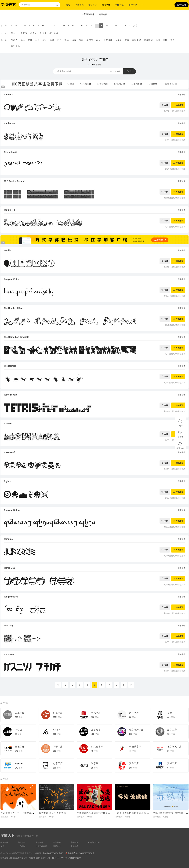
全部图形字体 (88, 14)
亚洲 (30, 40)
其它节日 (54, 33)
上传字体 (22, 846)
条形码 (90, 40)
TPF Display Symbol (14, 181)
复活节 (43, 33)
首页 (68, 5)
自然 (98, 40)
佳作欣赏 (4, 817)
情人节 (14, 33)
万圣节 (33, 33)
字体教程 (57, 842)
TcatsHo (8, 424)
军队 (165, 40)
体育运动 (108, 40)
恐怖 (67, 40)
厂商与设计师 (94, 842)
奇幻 (59, 40)
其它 (136, 26)
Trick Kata (9, 654)
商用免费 (103, 14)
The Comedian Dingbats (16, 337)
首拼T (104, 60)
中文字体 (79, 5)
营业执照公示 (75, 858)
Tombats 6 (9, 123)
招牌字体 (133, 5)
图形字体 (106, 5)
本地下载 (180, 105)
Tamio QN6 (9, 568)
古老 (37, 40)
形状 (81, 40)
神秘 (52, 40)
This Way (9, 626)
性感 (158, 40)
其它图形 (15, 46)
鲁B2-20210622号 (60, 858)
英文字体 (93, 5)
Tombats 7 (9, 95)
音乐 (173, 40)
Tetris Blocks (11, 395)
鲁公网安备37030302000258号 (81, 853)
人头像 (119, 40)
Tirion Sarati (10, 152)
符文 (45, 40)
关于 (2, 846)
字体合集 (74, 842)
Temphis (8, 539)
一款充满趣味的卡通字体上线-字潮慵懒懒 (137, 813)
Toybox (8, 481)
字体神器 (119, 5)
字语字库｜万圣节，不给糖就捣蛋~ (19, 813)
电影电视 (137, 40)
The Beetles (10, 366)
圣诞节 (24, 33)
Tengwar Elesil (11, 597)
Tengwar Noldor (12, 510)
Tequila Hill (10, 210)
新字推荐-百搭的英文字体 (52, 813)
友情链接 (74, 846)
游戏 (74, 40)
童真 (127, 40)
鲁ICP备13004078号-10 (53, 853)
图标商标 (148, 40)
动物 (23, 40)
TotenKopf (9, 452)
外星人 (14, 40)
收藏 (166, 105)
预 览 (129, 71)
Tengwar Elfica (11, 279)
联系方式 (57, 846)
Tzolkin (7, 250)
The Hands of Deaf (13, 308)
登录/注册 (182, 5)
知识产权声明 (41, 846)
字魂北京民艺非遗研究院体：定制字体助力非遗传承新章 (107, 813)
